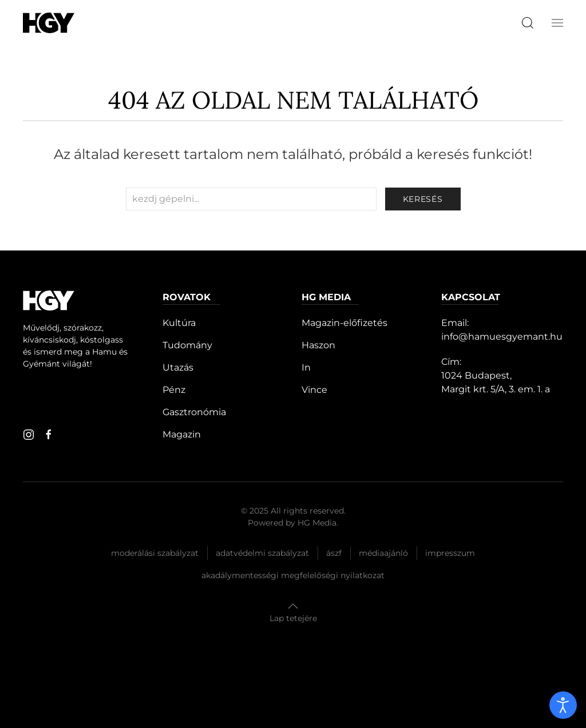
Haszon (318, 345)
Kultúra (179, 323)
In (306, 367)
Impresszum (450, 553)
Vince (314, 390)
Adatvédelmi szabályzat (262, 553)
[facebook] (49, 435)
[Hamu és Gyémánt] (49, 23)
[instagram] (29, 435)
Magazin (182, 434)
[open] (563, 705)
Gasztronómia (194, 412)
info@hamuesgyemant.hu (502, 337)
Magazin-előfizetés (345, 323)
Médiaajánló (383, 553)
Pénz (174, 390)
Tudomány (187, 345)
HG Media (317, 523)
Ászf (334, 553)
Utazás (178, 367)
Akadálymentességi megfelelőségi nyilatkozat (293, 575)
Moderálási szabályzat (155, 553)
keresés (423, 199)
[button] (557, 23)
